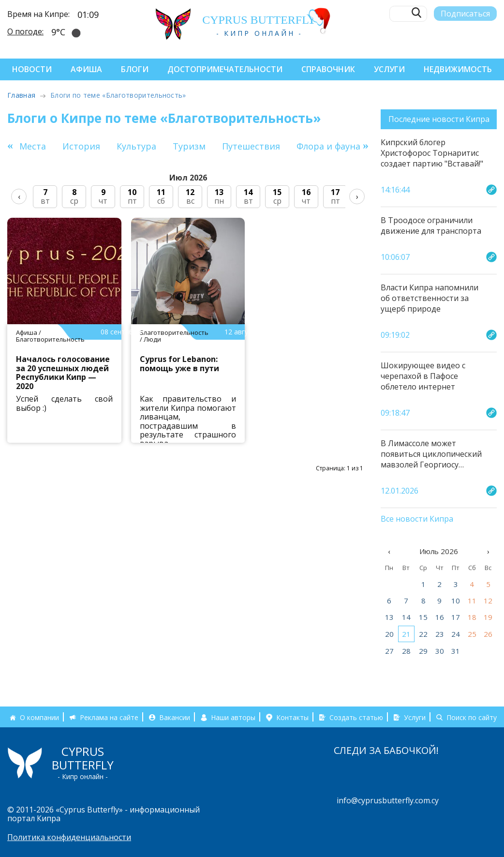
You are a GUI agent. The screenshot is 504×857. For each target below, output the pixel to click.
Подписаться (465, 13)
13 (389, 617)
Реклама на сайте (109, 717)
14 (406, 617)
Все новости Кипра (417, 519)
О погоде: (25, 31)
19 (488, 617)
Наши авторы (233, 717)
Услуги (389, 69)
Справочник (328, 69)
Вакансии (175, 717)
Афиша (86, 69)
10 (456, 601)
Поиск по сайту (472, 717)
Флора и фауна (328, 146)
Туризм (189, 146)
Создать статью (356, 717)
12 (488, 601)
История (81, 146)
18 (472, 617)
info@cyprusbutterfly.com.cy (388, 800)
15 (423, 617)
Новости (32, 69)
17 (456, 617)
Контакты (292, 717)
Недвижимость (458, 69)
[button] (366, 145)
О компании (39, 717)
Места (33, 146)
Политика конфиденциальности (69, 837)
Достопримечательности (225, 69)
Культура (136, 146)
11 (472, 601)
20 (389, 634)
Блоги (135, 69)
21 (406, 634)
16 (440, 617)
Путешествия (251, 146)
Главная (21, 95)
